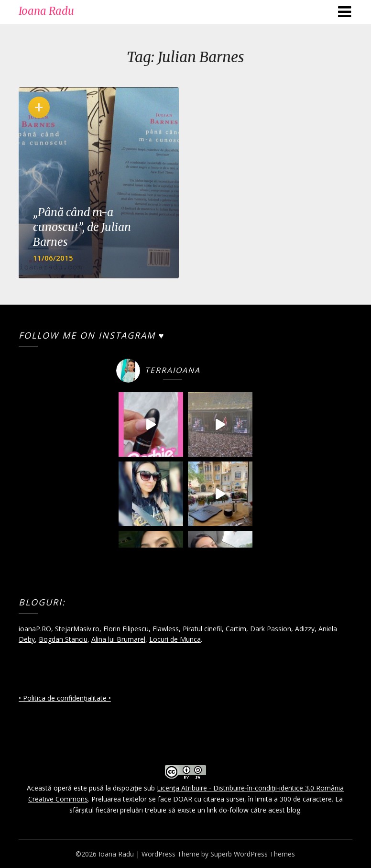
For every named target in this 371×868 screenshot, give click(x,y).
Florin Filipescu (126, 629)
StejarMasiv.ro (77, 629)
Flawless (166, 629)
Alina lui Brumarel (118, 639)
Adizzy (305, 629)
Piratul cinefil (202, 629)
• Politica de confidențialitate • (65, 698)
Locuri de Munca (175, 639)
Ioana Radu (46, 11)
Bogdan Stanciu (63, 639)
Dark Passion (271, 629)
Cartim (236, 629)
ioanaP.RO (35, 629)
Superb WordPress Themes (253, 854)
